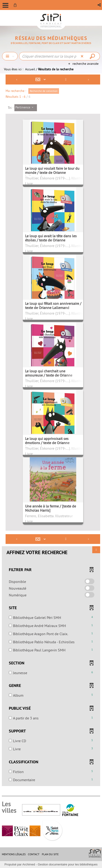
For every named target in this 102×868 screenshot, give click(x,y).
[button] (100, 5)
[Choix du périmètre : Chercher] (10, 56)
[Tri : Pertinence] (26, 108)
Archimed (29, 864)
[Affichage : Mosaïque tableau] (42, 80)
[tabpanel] (51, 431)
